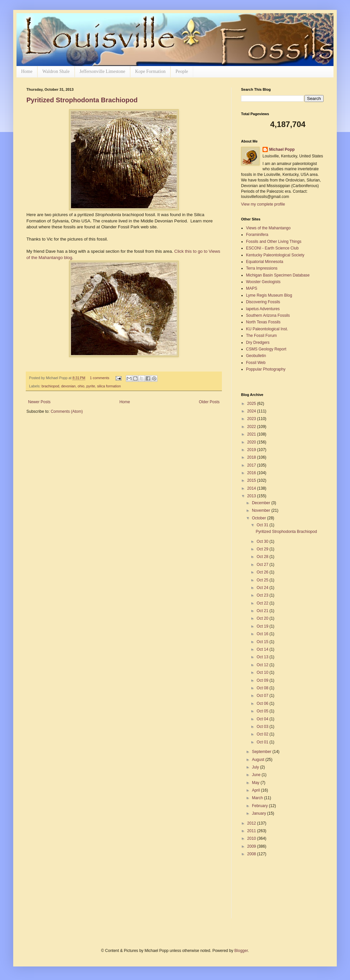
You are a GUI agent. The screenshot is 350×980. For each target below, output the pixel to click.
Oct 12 (263, 665)
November (262, 510)
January (260, 813)
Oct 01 (263, 742)
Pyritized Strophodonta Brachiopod (82, 100)
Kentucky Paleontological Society (275, 255)
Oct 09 (263, 680)
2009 (252, 846)
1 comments (100, 378)
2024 (252, 411)
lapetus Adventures (263, 309)
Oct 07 (263, 696)
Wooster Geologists (263, 282)
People (182, 71)
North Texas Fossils (263, 322)
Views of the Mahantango (268, 228)
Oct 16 (263, 634)
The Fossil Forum (261, 336)
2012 (252, 823)
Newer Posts (39, 402)
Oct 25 (263, 580)
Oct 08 (263, 688)
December (262, 503)
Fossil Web (256, 363)
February (260, 806)
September (262, 752)
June (257, 775)
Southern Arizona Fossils (268, 315)
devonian (68, 386)
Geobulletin (256, 356)
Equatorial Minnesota (265, 262)
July (256, 767)
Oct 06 (263, 703)
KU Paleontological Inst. (267, 329)
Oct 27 (263, 565)
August (259, 760)
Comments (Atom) (67, 411)
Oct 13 (263, 657)
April (256, 790)
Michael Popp (282, 149)
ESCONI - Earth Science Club (272, 248)
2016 (252, 473)
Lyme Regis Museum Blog (269, 295)
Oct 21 (263, 611)
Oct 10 (263, 672)
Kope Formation (150, 71)
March (258, 798)
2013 (252, 496)
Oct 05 (263, 711)
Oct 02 (263, 734)
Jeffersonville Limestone (103, 71)
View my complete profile (263, 204)
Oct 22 (263, 603)
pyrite (91, 386)
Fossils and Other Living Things (274, 242)
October (260, 518)
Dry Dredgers (258, 343)
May (256, 783)
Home (27, 71)
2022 (252, 427)
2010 (252, 838)
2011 (252, 831)
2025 (252, 404)
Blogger (241, 951)
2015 (252, 480)
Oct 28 (263, 557)
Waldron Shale (56, 71)
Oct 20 (263, 618)
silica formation (109, 386)
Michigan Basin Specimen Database (278, 275)
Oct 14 (263, 649)
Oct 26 (263, 572)
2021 (252, 434)
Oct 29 (263, 549)
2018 (252, 457)
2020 (252, 442)
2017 (252, 465)
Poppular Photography (266, 369)
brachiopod (50, 386)
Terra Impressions (262, 268)
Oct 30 (263, 541)
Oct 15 (263, 642)
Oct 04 (263, 719)
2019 (252, 450)
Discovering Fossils (263, 302)
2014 (252, 488)
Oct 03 (263, 727)
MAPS (252, 288)
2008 (252, 854)
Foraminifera (257, 235)
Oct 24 (263, 588)
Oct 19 (263, 626)
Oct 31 (263, 525)
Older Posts (209, 402)
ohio (81, 386)
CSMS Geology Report (266, 349)
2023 (252, 419)
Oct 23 (263, 595)
